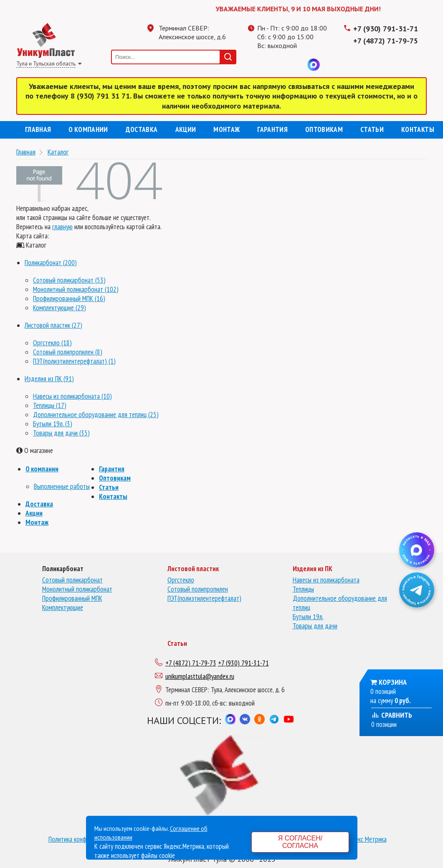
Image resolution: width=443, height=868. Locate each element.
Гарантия (272, 129)
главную (62, 227)
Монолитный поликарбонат (77, 589)
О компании (88, 129)
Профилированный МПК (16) (69, 299)
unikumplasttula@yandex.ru (200, 676)
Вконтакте (297, 65)
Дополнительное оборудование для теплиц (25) (96, 415)
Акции (186, 129)
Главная (38, 129)
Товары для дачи (315, 626)
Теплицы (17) (50, 405)
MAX (314, 65)
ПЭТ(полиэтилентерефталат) (204, 598)
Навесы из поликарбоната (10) (72, 396)
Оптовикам (324, 129)
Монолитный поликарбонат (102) (76, 289)
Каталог (58, 152)
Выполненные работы (62, 486)
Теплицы (303, 589)
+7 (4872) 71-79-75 (386, 41)
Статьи (372, 129)
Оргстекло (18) (52, 343)
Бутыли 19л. (308, 617)
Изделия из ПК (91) (49, 379)
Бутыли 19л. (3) (53, 424)
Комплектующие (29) (59, 308)
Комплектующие (63, 607)
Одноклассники (280, 65)
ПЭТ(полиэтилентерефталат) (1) (74, 361)
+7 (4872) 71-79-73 (191, 663)
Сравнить (392, 715)
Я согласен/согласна (300, 842)
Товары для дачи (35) (61, 433)
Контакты (418, 129)
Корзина (393, 682)
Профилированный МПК (72, 598)
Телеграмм (263, 65)
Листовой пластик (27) (53, 325)
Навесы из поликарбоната (326, 580)
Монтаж (227, 129)
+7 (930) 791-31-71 (386, 29)
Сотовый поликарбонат (72, 580)
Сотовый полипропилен (198, 589)
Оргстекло (181, 580)
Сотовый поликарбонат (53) (69, 280)
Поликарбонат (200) (51, 263)
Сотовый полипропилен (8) (68, 352)
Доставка (142, 129)
